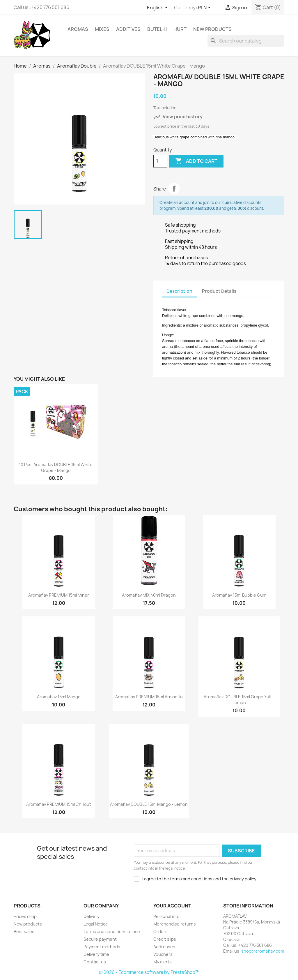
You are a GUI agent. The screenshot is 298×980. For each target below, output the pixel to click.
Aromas (78, 29)
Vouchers (163, 954)
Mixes (102, 29)
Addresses (164, 947)
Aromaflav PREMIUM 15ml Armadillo (149, 697)
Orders (160, 931)
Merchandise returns (175, 924)
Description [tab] (179, 291)
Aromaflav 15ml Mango (59, 697)
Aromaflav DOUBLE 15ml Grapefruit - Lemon (239, 700)
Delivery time (96, 954)
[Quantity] (160, 161)
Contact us (95, 962)
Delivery (92, 916)
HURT (180, 29)
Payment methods (102, 947)
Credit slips (165, 939)
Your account (172, 906)
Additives (128, 29)
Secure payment (100, 939)
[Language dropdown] (158, 8)
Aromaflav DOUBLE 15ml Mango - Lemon (149, 804)
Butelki (157, 29)
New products (28, 924)
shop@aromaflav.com (263, 951)
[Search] (246, 41)
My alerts (163, 962)
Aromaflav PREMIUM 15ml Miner (59, 595)
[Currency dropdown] (205, 8)
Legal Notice (96, 924)
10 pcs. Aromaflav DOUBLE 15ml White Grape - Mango (56, 467)
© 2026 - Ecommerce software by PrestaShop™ (149, 972)
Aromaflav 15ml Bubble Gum (239, 595)
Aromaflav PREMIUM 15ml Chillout (59, 804)
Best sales (24, 931)
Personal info (166, 916)
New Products (212, 29)
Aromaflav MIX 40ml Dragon (149, 595)
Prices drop (25, 916)
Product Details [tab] (219, 291)
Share (174, 188)
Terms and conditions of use (112, 931)
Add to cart (196, 161)
